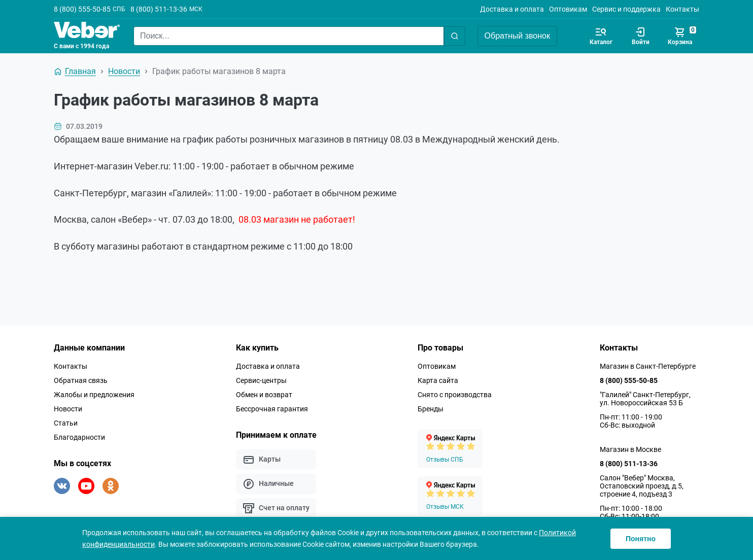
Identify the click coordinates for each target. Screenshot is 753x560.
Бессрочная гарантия (272, 409)
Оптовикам (568, 9)
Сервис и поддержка (626, 9)
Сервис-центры (261, 380)
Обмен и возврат (264, 395)
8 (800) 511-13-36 (159, 9)
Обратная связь (81, 380)
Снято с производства (455, 395)
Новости (68, 409)
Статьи (66, 423)
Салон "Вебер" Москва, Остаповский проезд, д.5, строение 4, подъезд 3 (642, 486)
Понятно (641, 539)
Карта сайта (438, 380)
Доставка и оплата (512, 9)
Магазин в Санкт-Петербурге (648, 366)
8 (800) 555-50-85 (82, 9)
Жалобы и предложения (94, 395)
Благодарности (79, 437)
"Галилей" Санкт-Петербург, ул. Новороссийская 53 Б (645, 399)
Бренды (431, 409)
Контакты (682, 9)
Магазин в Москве (630, 449)
